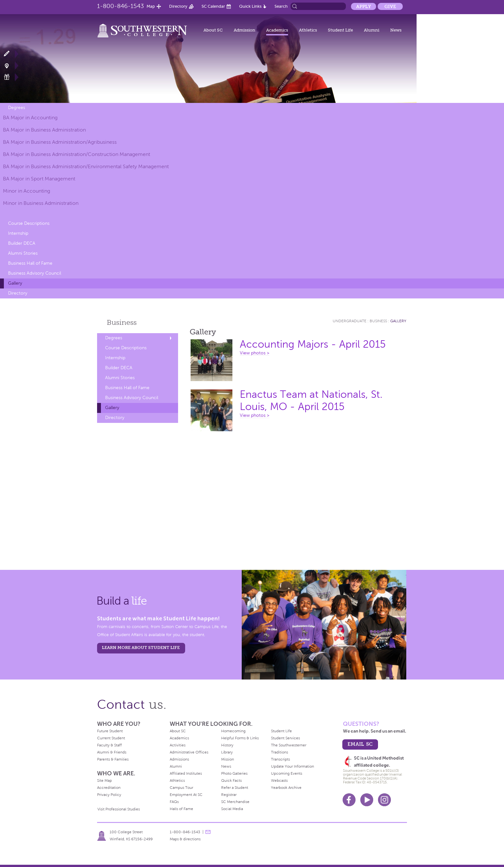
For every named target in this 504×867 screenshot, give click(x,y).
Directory (178, 6)
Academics (277, 30)
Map (151, 6)
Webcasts (279, 780)
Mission (228, 759)
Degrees (17, 108)
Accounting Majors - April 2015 (313, 344)
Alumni (372, 30)
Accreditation (109, 788)
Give (390, 6)
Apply (364, 6)
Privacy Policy (109, 795)
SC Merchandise (235, 802)
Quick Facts (231, 780)
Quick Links (250, 6)
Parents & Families (113, 759)
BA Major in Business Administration (44, 130)
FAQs (174, 802)
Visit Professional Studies (119, 809)
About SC (213, 30)
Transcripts (280, 759)
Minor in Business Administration (41, 203)
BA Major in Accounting (30, 118)
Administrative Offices (189, 752)
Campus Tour (181, 788)
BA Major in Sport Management (39, 179)
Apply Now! (10, 54)
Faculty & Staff (109, 745)
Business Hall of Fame (30, 263)
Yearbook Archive (286, 788)
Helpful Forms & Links (240, 738)
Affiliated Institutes (186, 773)
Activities (178, 745)
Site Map (104, 780)
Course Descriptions (29, 223)
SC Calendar (213, 6)
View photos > (255, 353)
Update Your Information (292, 766)
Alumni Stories (23, 253)
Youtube (367, 800)
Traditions (279, 752)
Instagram (384, 800)
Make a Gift (10, 77)
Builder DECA (22, 243)
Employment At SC (186, 795)
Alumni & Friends (112, 752)
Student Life (340, 30)
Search (281, 6)
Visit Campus (10, 65)
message (208, 832)
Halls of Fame (181, 809)
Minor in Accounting (27, 191)
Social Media (232, 809)
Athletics (308, 30)
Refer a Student (235, 788)
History (227, 745)
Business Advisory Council (35, 273)
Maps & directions (185, 839)
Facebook (349, 800)
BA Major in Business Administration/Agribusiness (60, 142)
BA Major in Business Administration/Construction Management (76, 154)
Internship (18, 233)
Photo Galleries (234, 773)
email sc (360, 744)
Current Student (111, 738)
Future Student (110, 731)
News (396, 30)
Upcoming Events (287, 773)
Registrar (229, 795)
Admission (244, 30)
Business (122, 322)
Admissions (179, 759)
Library (227, 752)
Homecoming (233, 731)
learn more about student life (141, 648)
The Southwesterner (289, 745)
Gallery (15, 283)
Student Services (285, 738)
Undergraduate (350, 321)
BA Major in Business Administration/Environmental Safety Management (86, 166)
